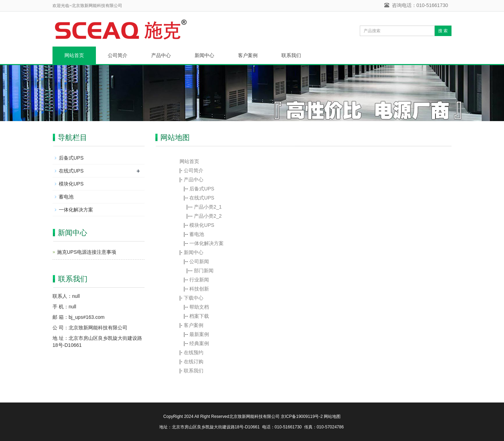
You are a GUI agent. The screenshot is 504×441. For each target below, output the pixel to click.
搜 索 (443, 31)
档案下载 (199, 316)
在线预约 (194, 352)
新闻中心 (204, 55)
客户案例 (248, 55)
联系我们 (291, 55)
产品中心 (161, 55)
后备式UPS (202, 189)
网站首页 (74, 55)
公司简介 (118, 55)
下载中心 (194, 298)
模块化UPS (202, 225)
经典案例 (199, 343)
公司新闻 (199, 261)
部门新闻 (204, 271)
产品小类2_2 (208, 216)
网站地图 (332, 416)
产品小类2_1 (208, 207)
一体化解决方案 (206, 243)
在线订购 (194, 362)
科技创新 (199, 289)
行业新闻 (199, 280)
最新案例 (199, 334)
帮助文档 (199, 307)
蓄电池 (197, 234)
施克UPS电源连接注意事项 (87, 252)
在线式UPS (202, 198)
